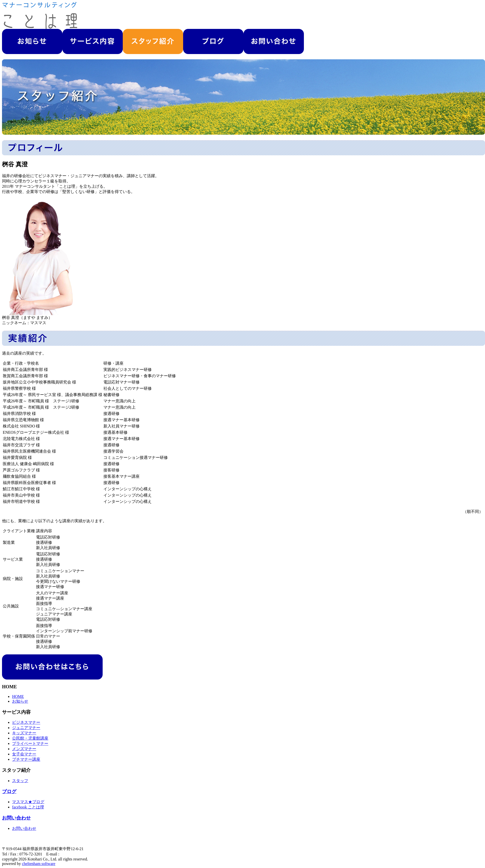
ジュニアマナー (26, 728)
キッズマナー (24, 733)
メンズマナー (24, 749)
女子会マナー (24, 754)
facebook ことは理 (28, 807)
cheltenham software (39, 864)
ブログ (9, 791)
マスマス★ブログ (28, 802)
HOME (18, 696)
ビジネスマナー (26, 722)
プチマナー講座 (26, 759)
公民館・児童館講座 (30, 738)
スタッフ (20, 781)
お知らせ (20, 701)
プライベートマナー (30, 743)
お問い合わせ (16, 818)
